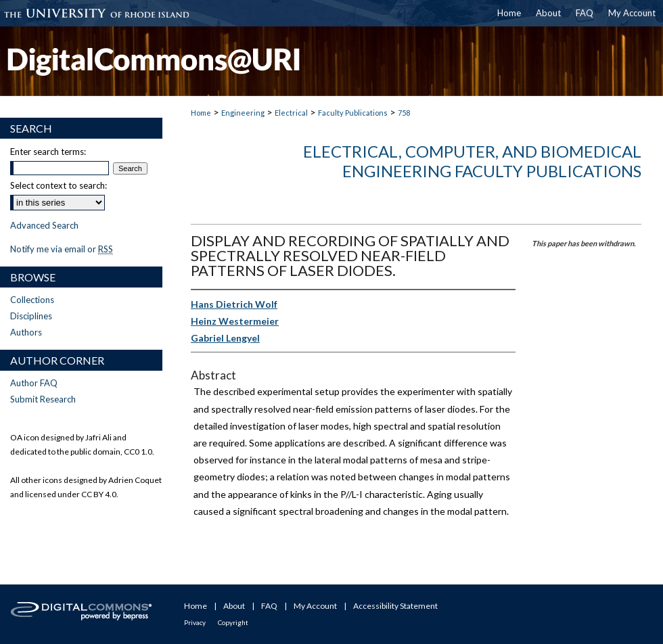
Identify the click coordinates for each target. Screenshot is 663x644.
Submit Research (43, 399)
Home (201, 113)
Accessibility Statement (395, 606)
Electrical (291, 113)
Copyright (233, 622)
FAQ (269, 606)
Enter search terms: (48, 152)
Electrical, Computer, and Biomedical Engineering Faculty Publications (472, 161)
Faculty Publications (353, 113)
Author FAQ (34, 383)
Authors (26, 332)
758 (404, 113)
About (234, 606)
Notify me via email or (62, 249)
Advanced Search (44, 225)
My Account (315, 606)
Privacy (195, 622)
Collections (32, 300)
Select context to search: (59, 185)
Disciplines (31, 316)
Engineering (243, 113)
